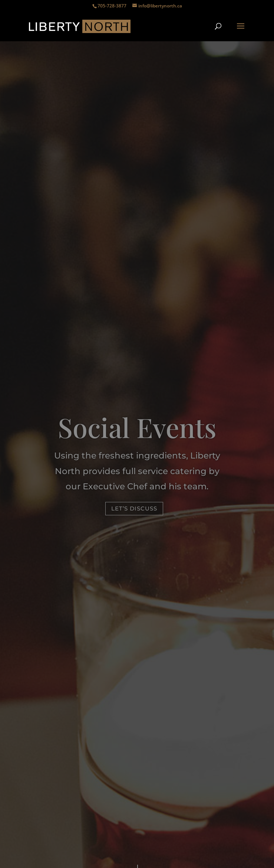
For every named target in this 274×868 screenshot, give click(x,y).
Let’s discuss (134, 508)
